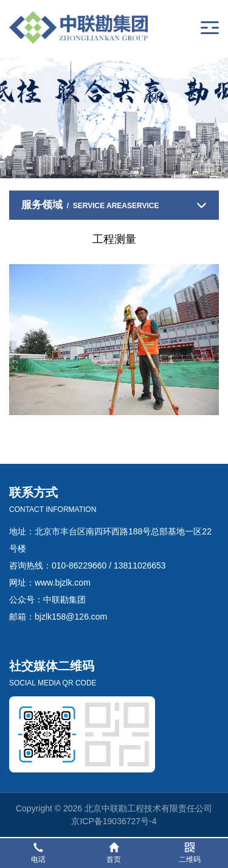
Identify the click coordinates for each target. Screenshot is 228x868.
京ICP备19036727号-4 (114, 821)
